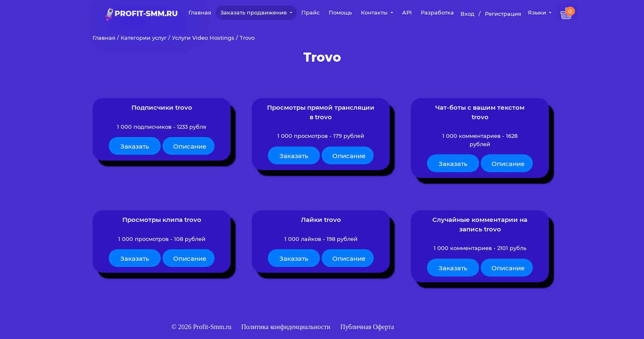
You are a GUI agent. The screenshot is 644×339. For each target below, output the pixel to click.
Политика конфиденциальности (287, 327)
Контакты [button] (375, 12)
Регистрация (503, 14)
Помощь (340, 12)
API (407, 12)
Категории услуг (144, 38)
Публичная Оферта (367, 327)
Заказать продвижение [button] (254, 12)
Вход (467, 14)
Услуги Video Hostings (203, 38)
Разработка (437, 12)
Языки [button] (538, 12)
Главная (200, 12)
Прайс (310, 12)
